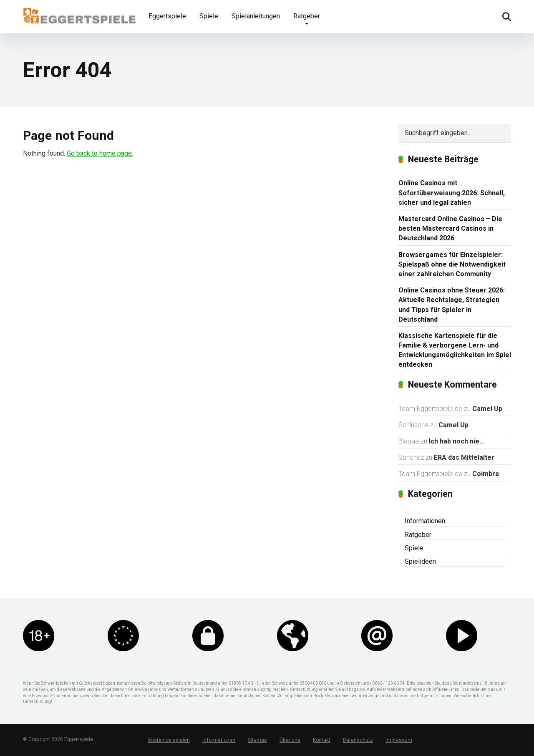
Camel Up (487, 409)
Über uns (288, 740)
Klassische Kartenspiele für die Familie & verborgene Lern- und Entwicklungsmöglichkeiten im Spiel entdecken (455, 350)
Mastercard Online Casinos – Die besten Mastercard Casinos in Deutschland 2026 (450, 228)
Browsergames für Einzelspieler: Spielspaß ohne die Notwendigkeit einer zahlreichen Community (452, 264)
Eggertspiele (167, 16)
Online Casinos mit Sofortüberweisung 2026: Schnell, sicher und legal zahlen (452, 193)
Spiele (209, 16)
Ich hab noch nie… (457, 441)
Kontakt (320, 740)
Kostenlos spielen (169, 740)
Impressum (397, 740)
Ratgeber (307, 16)
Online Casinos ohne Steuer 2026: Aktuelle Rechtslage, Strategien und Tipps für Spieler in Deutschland (452, 305)
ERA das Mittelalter (464, 457)
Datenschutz (356, 740)
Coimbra (486, 474)
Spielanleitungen (256, 16)
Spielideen (420, 561)
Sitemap (256, 740)
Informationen (425, 521)
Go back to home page (99, 153)
